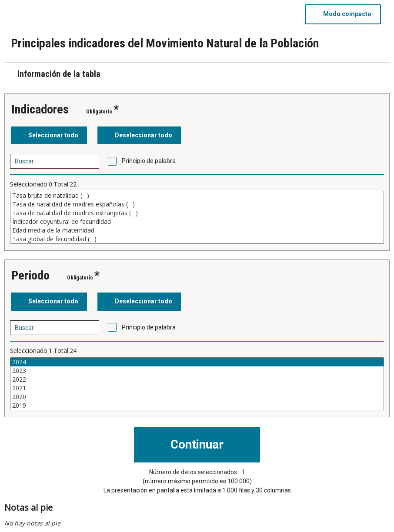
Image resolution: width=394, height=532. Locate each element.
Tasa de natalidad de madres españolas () (197, 204)
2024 (197, 362)
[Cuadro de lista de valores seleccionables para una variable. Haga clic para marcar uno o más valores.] (197, 217)
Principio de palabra (149, 161)
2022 (197, 379)
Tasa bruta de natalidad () (197, 196)
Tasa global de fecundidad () (197, 239)
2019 (197, 406)
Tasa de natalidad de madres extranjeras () (197, 213)
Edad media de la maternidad (197, 230)
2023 (197, 371)
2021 (197, 388)
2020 (197, 397)
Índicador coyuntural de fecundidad (197, 222)
